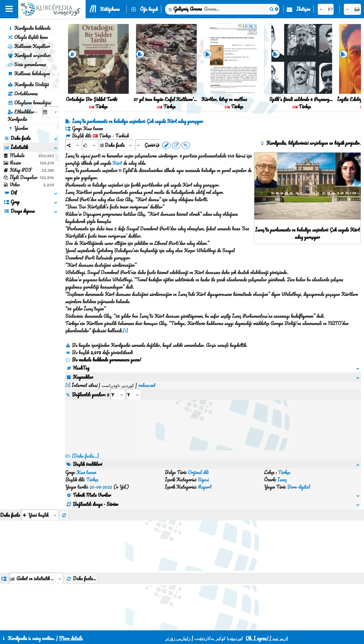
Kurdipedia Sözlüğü (28, 84)
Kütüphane (110, 9)
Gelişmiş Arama (188, 9)
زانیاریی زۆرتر (178, 638)
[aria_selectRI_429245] (118, 387)
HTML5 (215, 623)
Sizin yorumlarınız (27, 64)
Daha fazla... (81, 549)
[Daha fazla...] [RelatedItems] (85, 449)
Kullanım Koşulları (29, 46)
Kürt (117, 163)
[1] (126, 330)
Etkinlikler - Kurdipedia (22, 115)
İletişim (303, 9)
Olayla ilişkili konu (28, 37)
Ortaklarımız (23, 93)
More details (71, 638)
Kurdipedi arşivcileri (29, 55)
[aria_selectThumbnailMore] (39, 486)
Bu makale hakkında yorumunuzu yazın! (103, 360)
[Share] (73, 145)
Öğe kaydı (149, 9)
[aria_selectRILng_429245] (134, 387)
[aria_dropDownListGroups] (36, 549)
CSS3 (191, 623)
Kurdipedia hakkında (29, 28)
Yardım (18, 128)
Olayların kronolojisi (29, 103)
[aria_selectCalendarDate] (51, 112)
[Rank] (90, 145)
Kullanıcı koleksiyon (29, 73)
